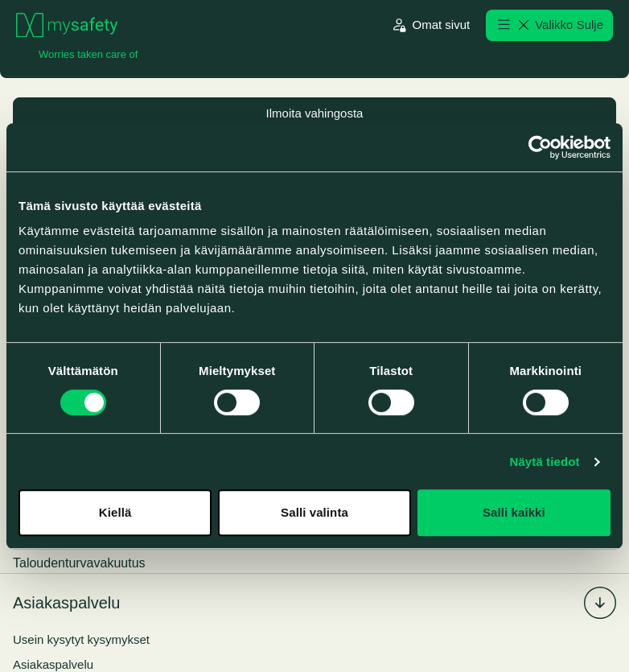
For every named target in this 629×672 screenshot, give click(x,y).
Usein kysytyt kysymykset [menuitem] (81, 640)
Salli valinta (314, 512)
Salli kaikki (514, 512)
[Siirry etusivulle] (67, 25)
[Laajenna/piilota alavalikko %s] (600, 604)
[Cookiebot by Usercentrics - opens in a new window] (540, 147)
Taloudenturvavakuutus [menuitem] (79, 564)
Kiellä (115, 512)
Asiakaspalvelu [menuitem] (66, 604)
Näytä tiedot (545, 462)
